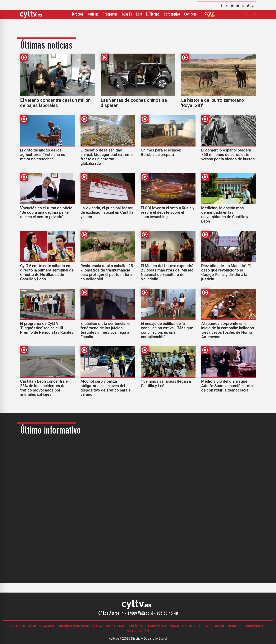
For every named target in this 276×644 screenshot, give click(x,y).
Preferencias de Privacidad (33, 626)
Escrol (163, 639)
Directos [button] (78, 14)
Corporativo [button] (172, 14)
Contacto (190, 14)
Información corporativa (81, 626)
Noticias (93, 14)
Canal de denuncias (186, 626)
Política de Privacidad (147, 626)
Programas (110, 14)
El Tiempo (153, 14)
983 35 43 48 (167, 614)
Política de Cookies (222, 626)
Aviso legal (115, 626)
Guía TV (127, 14)
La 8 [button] (139, 14)
